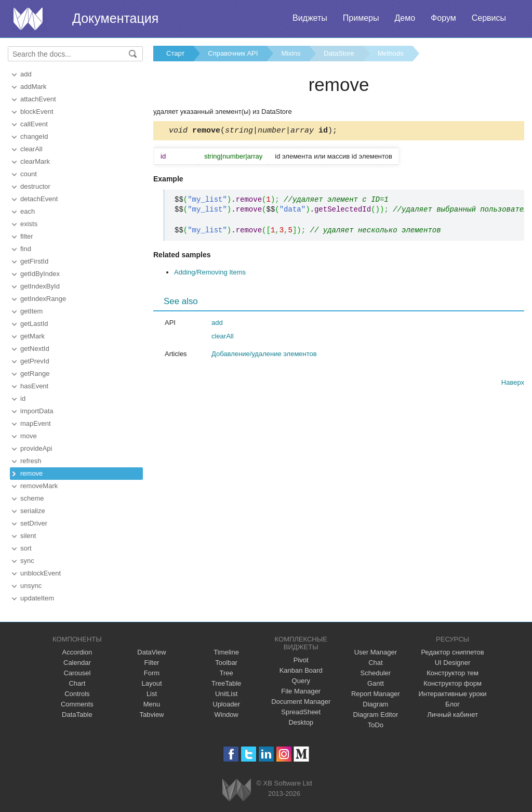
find (26, 249)
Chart (77, 683)
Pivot (301, 660)
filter (27, 236)
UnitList (226, 694)
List (152, 694)
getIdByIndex (40, 274)
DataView (151, 652)
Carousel (77, 673)
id (23, 398)
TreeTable (226, 683)
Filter (152, 663)
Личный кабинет (453, 715)
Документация (115, 18)
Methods (391, 53)
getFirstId (34, 261)
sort (26, 548)
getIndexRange (43, 299)
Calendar (77, 663)
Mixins (291, 53)
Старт (175, 53)
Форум (443, 18)
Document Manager (301, 702)
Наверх (513, 384)
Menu (152, 704)
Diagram (375, 704)
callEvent (34, 124)
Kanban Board (301, 670)
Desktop (301, 722)
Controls (77, 694)
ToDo (376, 725)
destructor (35, 186)
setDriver (34, 523)
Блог (453, 704)
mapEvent (36, 423)
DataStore (339, 53)
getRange (35, 374)
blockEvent (37, 112)
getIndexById (40, 286)
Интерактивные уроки (453, 694)
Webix (237, 790)
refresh (31, 461)
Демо (405, 18)
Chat (375, 663)
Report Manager (376, 694)
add (26, 74)
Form (152, 673)
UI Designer (453, 663)
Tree (227, 673)
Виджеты (310, 18)
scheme (32, 498)
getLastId (34, 324)
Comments (77, 704)
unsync (31, 586)
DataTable (77, 715)
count (29, 174)
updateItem (37, 598)
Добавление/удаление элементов (264, 355)
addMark (34, 87)
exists (29, 224)
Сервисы (489, 18)
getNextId (35, 349)
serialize (33, 511)
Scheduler (376, 673)
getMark (32, 336)
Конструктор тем (453, 673)
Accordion (77, 652)
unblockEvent (41, 573)
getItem (31, 311)
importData (37, 411)
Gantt (376, 683)
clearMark (35, 161)
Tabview (152, 715)
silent (28, 536)
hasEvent (34, 386)
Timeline (226, 652)
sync (27, 561)
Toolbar (226, 663)
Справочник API (233, 53)
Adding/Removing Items (210, 274)
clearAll (31, 149)
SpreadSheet (301, 712)
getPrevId (35, 361)
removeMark (39, 486)
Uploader (226, 704)
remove (31, 473)
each (28, 211)
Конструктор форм (453, 683)
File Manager (301, 691)
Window (227, 715)
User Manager (376, 652)
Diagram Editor (376, 715)
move (29, 436)
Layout (151, 683)
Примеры (361, 18)
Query (301, 681)
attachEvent (38, 99)
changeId (34, 136)
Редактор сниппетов (452, 652)
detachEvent (39, 199)
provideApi (36, 448)
